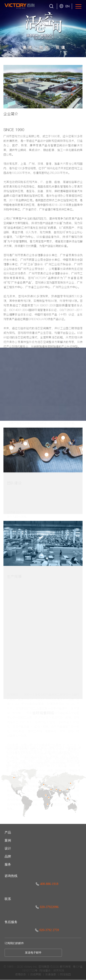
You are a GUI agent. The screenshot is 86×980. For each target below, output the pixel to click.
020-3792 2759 (47, 930)
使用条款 (21, 975)
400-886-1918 (47, 884)
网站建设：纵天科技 (52, 971)
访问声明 (36, 975)
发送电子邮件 (33, 953)
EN (67, 6)
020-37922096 (47, 907)
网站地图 (65, 975)
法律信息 (50, 975)
